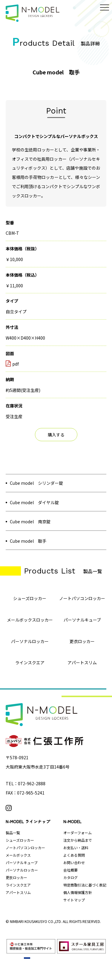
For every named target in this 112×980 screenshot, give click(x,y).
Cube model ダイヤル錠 (34, 502)
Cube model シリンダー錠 (36, 483)
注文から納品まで (78, 840)
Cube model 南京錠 (30, 522)
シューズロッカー (20, 840)
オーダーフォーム (78, 833)
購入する (56, 435)
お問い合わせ (74, 862)
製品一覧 (13, 833)
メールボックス (18, 855)
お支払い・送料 (76, 848)
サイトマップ (74, 900)
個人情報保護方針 (78, 892)
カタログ (70, 877)
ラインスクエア (18, 885)
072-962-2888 (32, 783)
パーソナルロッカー (22, 870)
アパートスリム (18, 892)
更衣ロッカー (16, 877)
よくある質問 (74, 855)
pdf (12, 364)
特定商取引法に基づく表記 (85, 885)
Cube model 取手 (28, 541)
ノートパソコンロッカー (25, 848)
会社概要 (70, 870)
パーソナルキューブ (22, 862)
